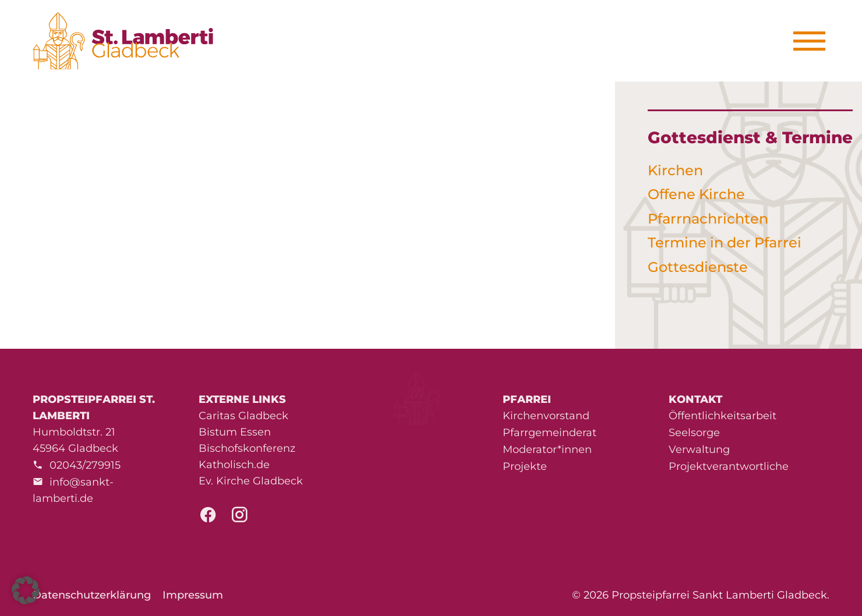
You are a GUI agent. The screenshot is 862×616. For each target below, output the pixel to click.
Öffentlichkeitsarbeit (723, 416)
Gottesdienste (698, 267)
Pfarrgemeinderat (550, 433)
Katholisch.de (234, 465)
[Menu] (813, 41)
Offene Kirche (696, 194)
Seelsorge (694, 433)
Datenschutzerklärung (92, 595)
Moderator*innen (547, 449)
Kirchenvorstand (546, 416)
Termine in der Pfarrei (725, 242)
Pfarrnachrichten (708, 219)
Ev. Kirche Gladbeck (251, 481)
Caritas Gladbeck (243, 416)
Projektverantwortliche (729, 466)
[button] (26, 590)
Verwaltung (699, 449)
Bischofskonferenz (247, 448)
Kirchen (675, 170)
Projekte (525, 466)
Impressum (193, 595)
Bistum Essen (235, 432)
